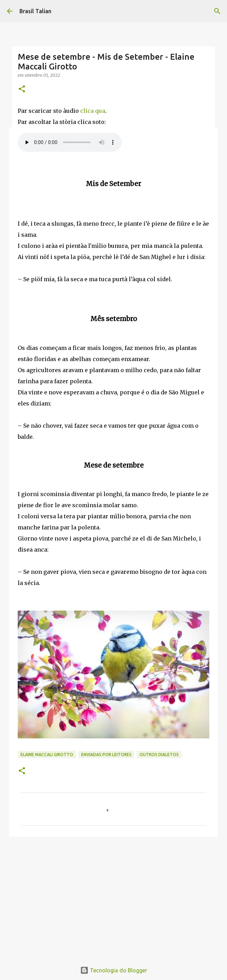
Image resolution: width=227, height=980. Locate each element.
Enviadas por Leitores (106, 755)
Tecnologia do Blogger (114, 970)
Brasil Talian (35, 11)
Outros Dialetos (159, 755)
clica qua (93, 111)
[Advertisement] (113, 896)
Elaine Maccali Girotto (47, 755)
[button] (22, 89)
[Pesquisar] (217, 11)
